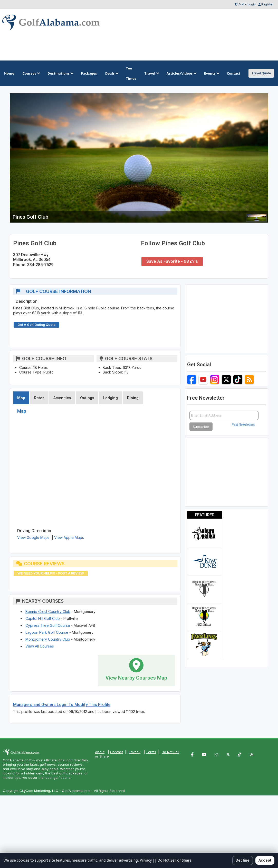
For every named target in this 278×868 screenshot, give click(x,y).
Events (211, 73)
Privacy (135, 752)
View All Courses (40, 646)
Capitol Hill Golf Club (43, 618)
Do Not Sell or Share (175, 860)
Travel (151, 73)
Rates (39, 398)
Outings (87, 398)
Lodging (111, 398)
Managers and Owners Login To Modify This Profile (62, 705)
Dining (133, 398)
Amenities (62, 398)
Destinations (60, 73)
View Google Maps (33, 537)
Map (21, 398)
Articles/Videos (181, 73)
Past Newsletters (243, 425)
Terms (151, 752)
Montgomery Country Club (48, 639)
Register (267, 4)
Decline (243, 860)
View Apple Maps (69, 537)
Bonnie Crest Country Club (48, 612)
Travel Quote (261, 73)
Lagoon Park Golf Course (47, 632)
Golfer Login (247, 4)
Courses (31, 73)
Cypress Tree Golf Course (48, 625)
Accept (265, 860)
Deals (112, 73)
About (100, 752)
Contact (117, 752)
